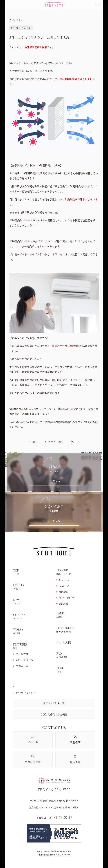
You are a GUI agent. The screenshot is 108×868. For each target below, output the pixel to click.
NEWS (33, 602)
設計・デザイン (25, 660)
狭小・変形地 (67, 598)
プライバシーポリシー (24, 693)
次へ (73, 442)
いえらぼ (64, 580)
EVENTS (33, 587)
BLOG (76, 670)
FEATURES (33, 646)
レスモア (64, 586)
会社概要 (54, 714)
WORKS (33, 631)
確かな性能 (22, 654)
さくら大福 (64, 642)
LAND (76, 615)
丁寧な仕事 (22, 666)
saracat (64, 604)
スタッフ (54, 703)
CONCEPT (33, 617)
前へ (35, 442)
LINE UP (76, 572)
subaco (63, 592)
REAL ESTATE (76, 630)
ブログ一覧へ (54, 442)
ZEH (15, 686)
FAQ (76, 655)
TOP (33, 572)
